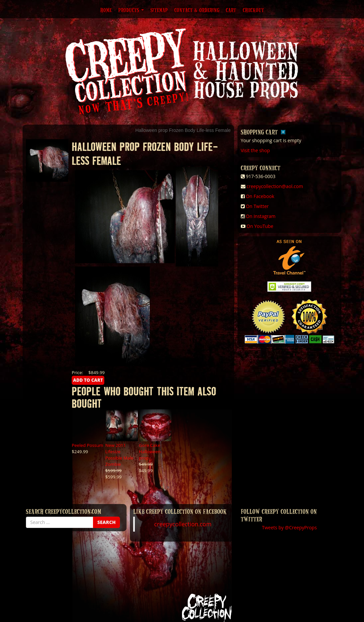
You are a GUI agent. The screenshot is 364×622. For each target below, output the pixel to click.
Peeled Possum (88, 445)
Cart (231, 10)
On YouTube (260, 226)
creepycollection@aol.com (275, 186)
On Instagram (261, 216)
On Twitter (257, 206)
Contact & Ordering (197, 10)
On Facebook (260, 196)
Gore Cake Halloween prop (150, 452)
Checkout (253, 10)
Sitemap (159, 10)
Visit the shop (255, 150)
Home (106, 10)
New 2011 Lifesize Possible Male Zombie (119, 455)
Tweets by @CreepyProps (289, 527)
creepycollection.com (183, 524)
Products (131, 10)
